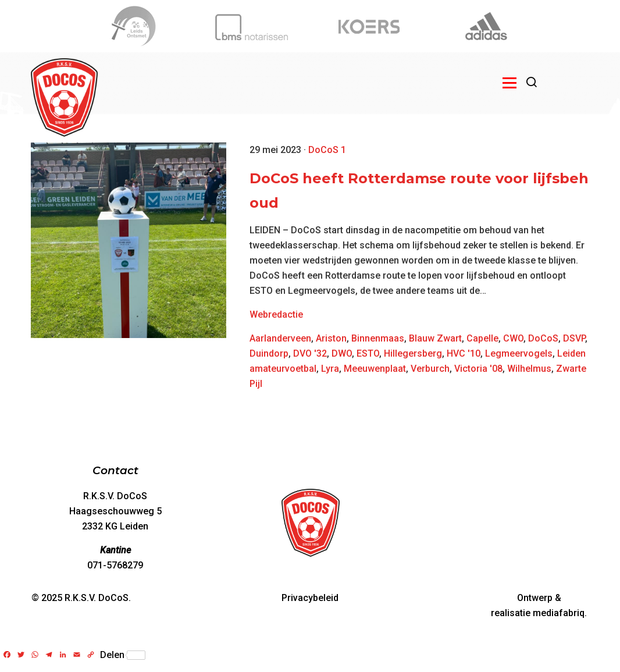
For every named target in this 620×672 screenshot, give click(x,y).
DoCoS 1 (327, 150)
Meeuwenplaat (375, 369)
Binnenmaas (378, 338)
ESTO (368, 353)
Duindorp (269, 353)
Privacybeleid (310, 598)
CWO (513, 338)
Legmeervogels (519, 353)
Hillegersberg (413, 353)
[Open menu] (509, 83)
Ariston (331, 338)
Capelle (482, 338)
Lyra (330, 369)
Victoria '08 (478, 369)
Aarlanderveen (280, 338)
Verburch (430, 369)
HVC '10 (464, 353)
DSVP (574, 338)
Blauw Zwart (435, 338)
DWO (342, 353)
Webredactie (276, 314)
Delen (123, 655)
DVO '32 (310, 353)
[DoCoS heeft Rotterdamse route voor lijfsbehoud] (129, 240)
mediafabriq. (560, 613)
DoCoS (543, 338)
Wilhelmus (529, 369)
